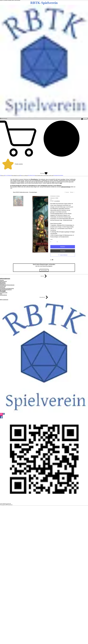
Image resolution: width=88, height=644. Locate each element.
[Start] (14, 192)
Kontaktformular (4, 293)
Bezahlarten (3, 283)
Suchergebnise (3, 295)
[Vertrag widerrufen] (44, 297)
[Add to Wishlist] (63, 255)
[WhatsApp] (51, 260)
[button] (44, 139)
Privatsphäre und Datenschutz (7, 288)
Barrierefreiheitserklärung (6, 290)
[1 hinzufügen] (57, 242)
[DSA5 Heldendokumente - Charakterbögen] (27, 192)
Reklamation (3, 284)
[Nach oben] (44, 276)
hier (61, 183)
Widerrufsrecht (3, 281)
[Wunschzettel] (44, 173)
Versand (2, 280)
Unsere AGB (3, 286)
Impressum (3, 287)
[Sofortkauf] (63, 251)
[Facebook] (53, 260)
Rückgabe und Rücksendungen (7, 285)
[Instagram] (44, 414)
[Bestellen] (63, 247)
